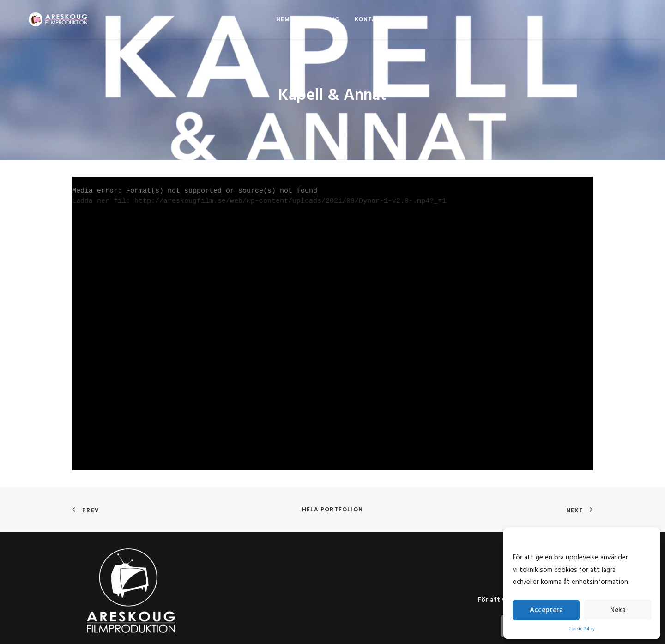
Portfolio (322, 19)
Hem (283, 19)
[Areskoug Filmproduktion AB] (46, 19)
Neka (618, 610)
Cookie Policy (582, 629)
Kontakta (372, 19)
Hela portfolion (332, 493)
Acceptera (546, 610)
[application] (332, 308)
